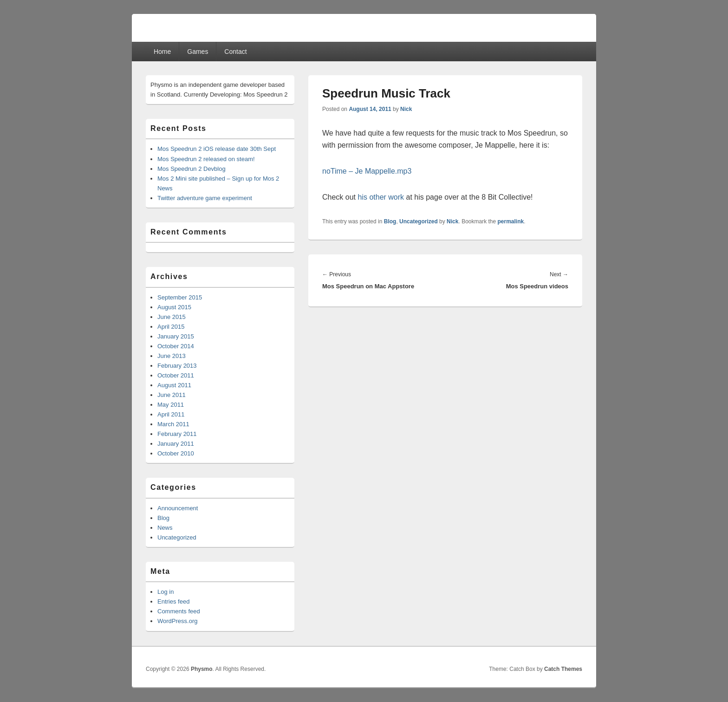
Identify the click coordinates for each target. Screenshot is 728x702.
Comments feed (179, 611)
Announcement (178, 508)
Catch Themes (563, 669)
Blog (390, 221)
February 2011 (177, 434)
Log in (166, 592)
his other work (381, 197)
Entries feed (173, 601)
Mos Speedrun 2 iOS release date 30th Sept (217, 149)
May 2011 (171, 405)
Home (162, 52)
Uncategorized (419, 221)
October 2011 (176, 375)
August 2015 (174, 307)
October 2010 (176, 453)
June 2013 (172, 356)
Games (198, 52)
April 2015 (171, 327)
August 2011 (174, 385)
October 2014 (176, 346)
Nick (406, 109)
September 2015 (180, 297)
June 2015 (172, 317)
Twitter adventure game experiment (205, 198)
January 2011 (176, 444)
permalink (511, 221)
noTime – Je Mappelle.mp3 (367, 171)
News (165, 528)
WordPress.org (177, 621)
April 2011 (171, 414)
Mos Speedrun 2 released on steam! (206, 159)
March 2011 (173, 424)
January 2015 (176, 336)
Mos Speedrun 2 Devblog (192, 169)
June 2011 (172, 395)
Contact (235, 52)
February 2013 (177, 366)
